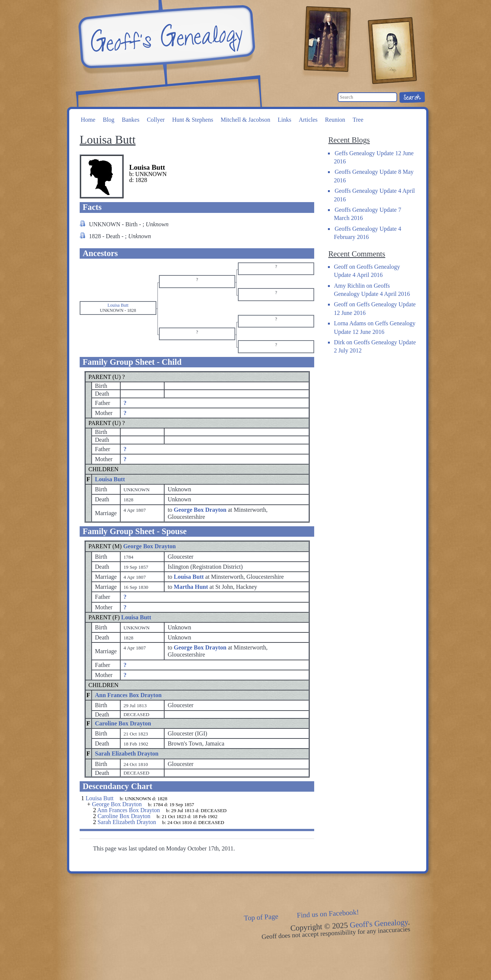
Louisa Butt (110, 479)
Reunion (335, 120)
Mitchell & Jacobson (245, 120)
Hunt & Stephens (192, 120)
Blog (109, 120)
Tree (358, 120)
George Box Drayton (149, 546)
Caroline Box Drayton (123, 723)
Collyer (156, 120)
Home (88, 120)
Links (284, 120)
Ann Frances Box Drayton (128, 695)
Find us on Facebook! (328, 914)
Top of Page (261, 917)
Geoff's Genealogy (166, 37)
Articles (308, 120)
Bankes (130, 120)
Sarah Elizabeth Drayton (127, 754)
